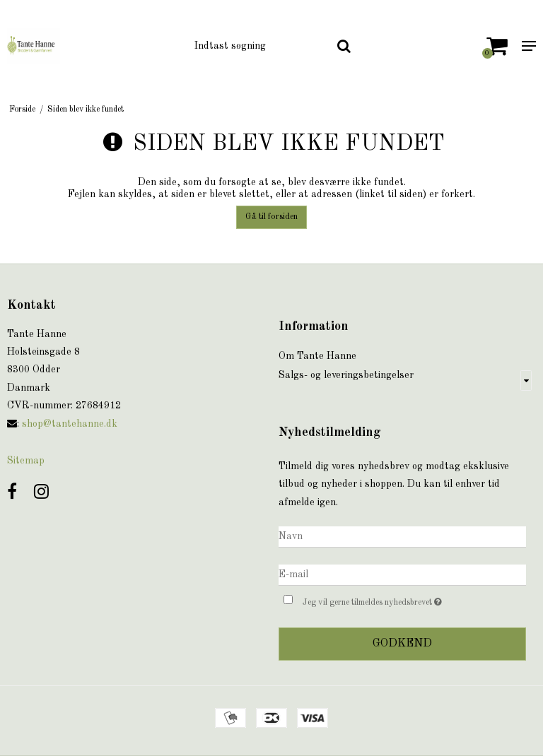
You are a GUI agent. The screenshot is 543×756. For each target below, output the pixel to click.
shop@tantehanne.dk (70, 424)
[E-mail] (402, 574)
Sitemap (26, 461)
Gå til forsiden (271, 217)
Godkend (402, 644)
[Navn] (402, 536)
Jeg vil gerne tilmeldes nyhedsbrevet (408, 600)
